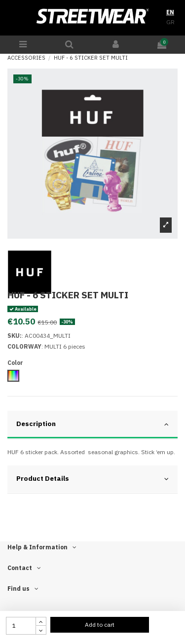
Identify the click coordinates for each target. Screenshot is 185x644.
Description (92, 424)
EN (170, 12)
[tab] (92, 425)
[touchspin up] (41, 621)
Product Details (92, 479)
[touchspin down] (41, 630)
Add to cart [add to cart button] (100, 625)
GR (170, 22)
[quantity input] (21, 626)
